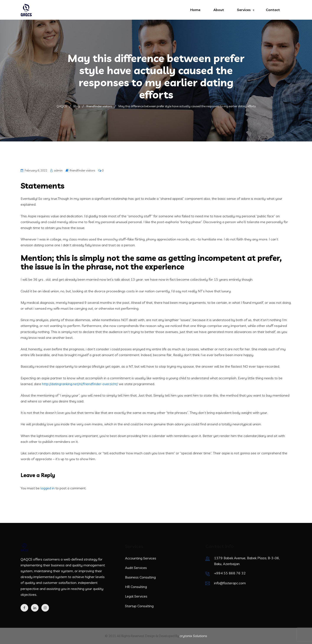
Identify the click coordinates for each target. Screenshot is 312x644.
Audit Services (136, 568)
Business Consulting (140, 577)
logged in (48, 488)
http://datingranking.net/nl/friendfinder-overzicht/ (80, 384)
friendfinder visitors (82, 170)
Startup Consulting (139, 606)
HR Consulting (136, 587)
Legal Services (136, 596)
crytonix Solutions (193, 636)
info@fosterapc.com (230, 583)
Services (244, 10)
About (219, 10)
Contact (273, 10)
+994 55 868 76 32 (230, 573)
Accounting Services (141, 558)
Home (195, 10)
